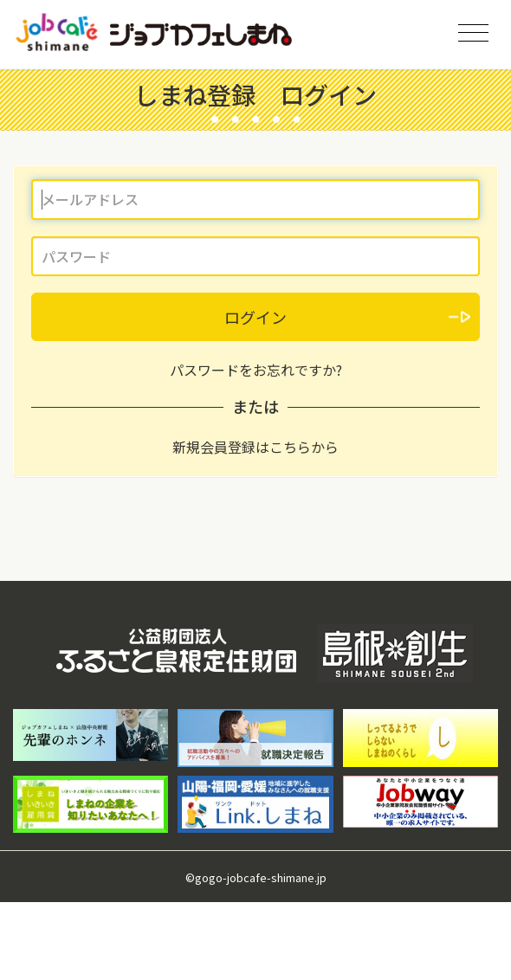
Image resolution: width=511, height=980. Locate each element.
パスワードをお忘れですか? (256, 370)
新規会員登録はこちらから (255, 447)
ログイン (255, 317)
